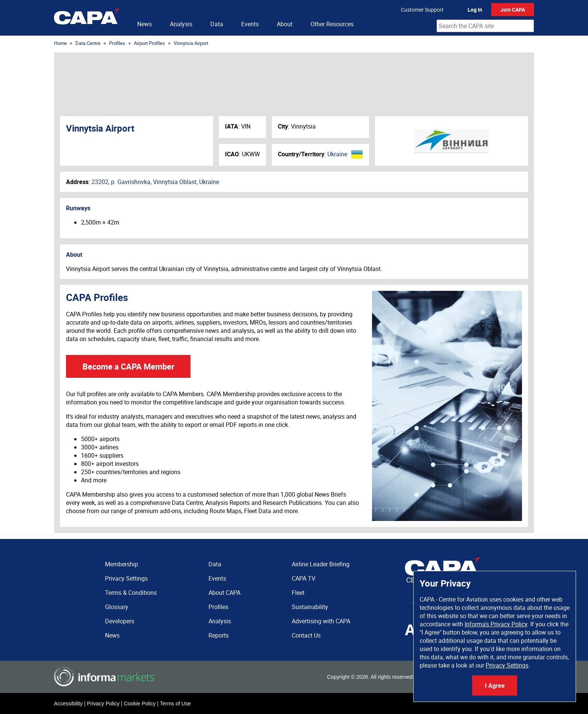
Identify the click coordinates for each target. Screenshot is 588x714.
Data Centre (88, 43)
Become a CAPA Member (128, 366)
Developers (120, 621)
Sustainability (310, 607)
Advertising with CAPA (321, 621)
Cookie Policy (140, 704)
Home (60, 43)
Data (217, 24)
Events (250, 24)
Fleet (298, 593)
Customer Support (422, 10)
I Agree (495, 686)
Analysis (181, 24)
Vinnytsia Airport (191, 43)
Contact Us (306, 635)
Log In (475, 10)
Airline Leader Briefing (321, 564)
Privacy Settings (507, 665)
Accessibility (68, 704)
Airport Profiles (149, 43)
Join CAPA (513, 10)
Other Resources (332, 24)
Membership (121, 564)
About (285, 24)
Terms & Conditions (131, 593)
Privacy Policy (103, 704)
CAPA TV (304, 578)
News (145, 24)
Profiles (117, 43)
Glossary (117, 607)
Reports (219, 635)
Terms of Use (175, 704)
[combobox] (485, 26)
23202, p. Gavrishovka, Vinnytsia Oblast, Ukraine (155, 182)
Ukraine (337, 154)
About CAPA (224, 593)
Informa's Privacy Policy (496, 624)
